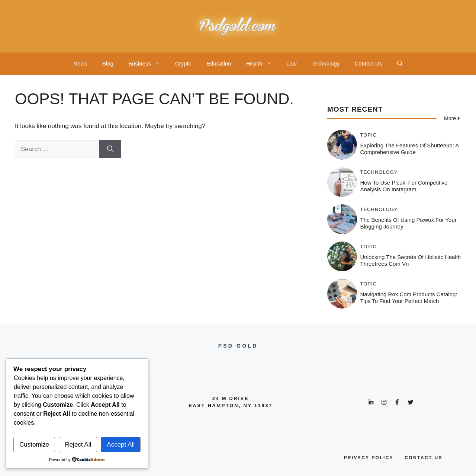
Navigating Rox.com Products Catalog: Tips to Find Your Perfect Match (409, 298)
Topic (369, 135)
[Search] (110, 149)
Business (148, 64)
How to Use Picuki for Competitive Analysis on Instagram (404, 186)
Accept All (121, 445)
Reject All (78, 445)
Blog (108, 63)
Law (292, 63)
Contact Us (368, 63)
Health (263, 64)
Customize (34, 445)
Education (219, 63)
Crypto (183, 63)
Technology (326, 63)
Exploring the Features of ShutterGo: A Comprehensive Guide (410, 149)
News (80, 63)
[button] (400, 64)
